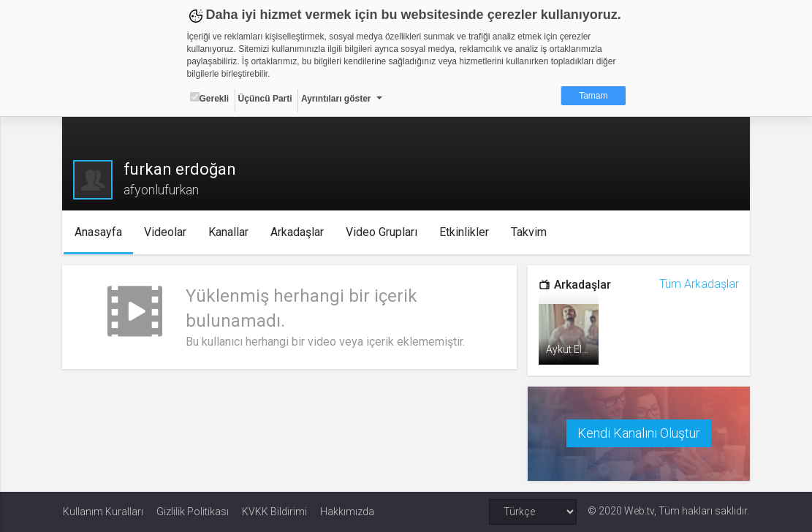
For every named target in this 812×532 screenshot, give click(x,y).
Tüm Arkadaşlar (698, 284)
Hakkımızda (347, 512)
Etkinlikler (465, 232)
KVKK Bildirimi (274, 512)
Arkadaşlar (298, 232)
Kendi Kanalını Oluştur (639, 433)
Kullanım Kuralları (103, 512)
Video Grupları (382, 232)
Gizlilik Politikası (193, 512)
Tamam (593, 96)
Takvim (530, 232)
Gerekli (210, 98)
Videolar (166, 232)
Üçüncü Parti (265, 99)
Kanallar (229, 232)
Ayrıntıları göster (336, 99)
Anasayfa (99, 232)
